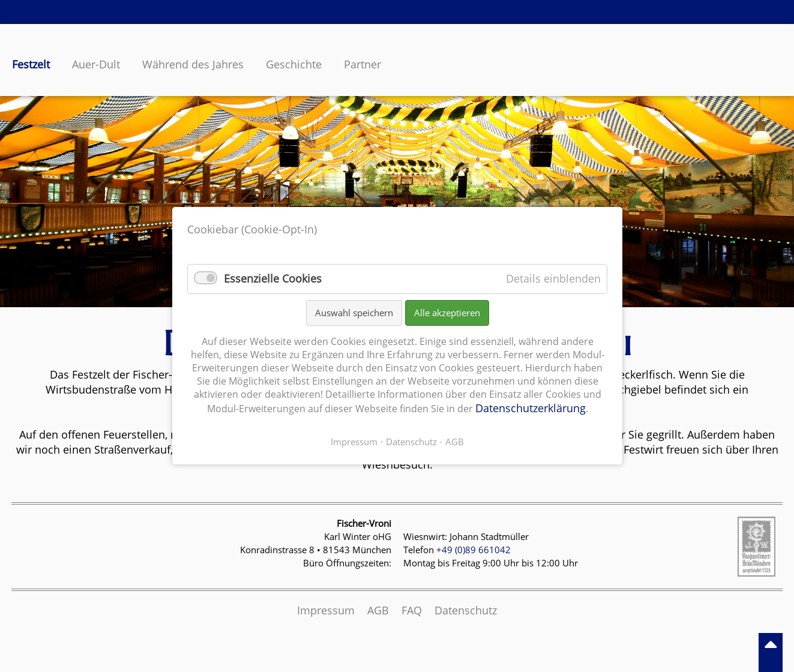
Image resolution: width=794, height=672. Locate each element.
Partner (362, 64)
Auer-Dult (96, 64)
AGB (378, 610)
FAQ (412, 610)
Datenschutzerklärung (530, 409)
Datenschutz (466, 610)
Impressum (326, 610)
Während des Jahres (193, 64)
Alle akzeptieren (447, 313)
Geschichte (294, 64)
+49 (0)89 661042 (474, 550)
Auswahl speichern (353, 313)
